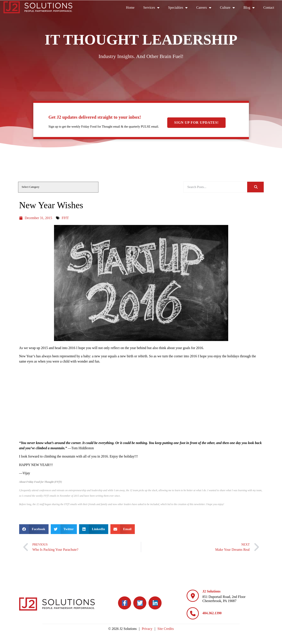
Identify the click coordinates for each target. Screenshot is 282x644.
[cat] (58, 187)
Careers (206, 8)
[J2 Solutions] (193, 596)
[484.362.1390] (193, 613)
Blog (251, 8)
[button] (34, 529)
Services (154, 8)
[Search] (255, 187)
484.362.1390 (212, 613)
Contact (271, 9)
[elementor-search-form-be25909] (215, 187)
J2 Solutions (211, 591)
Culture (230, 8)
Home (133, 9)
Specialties (180, 8)
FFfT (65, 218)
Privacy (147, 629)
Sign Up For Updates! (196, 122)
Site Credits (166, 629)
